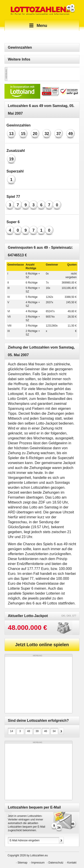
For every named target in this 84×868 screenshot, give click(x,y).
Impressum (38, 863)
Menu (38, 26)
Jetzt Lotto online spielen (42, 645)
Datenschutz (56, 863)
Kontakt (72, 863)
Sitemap (22, 863)
